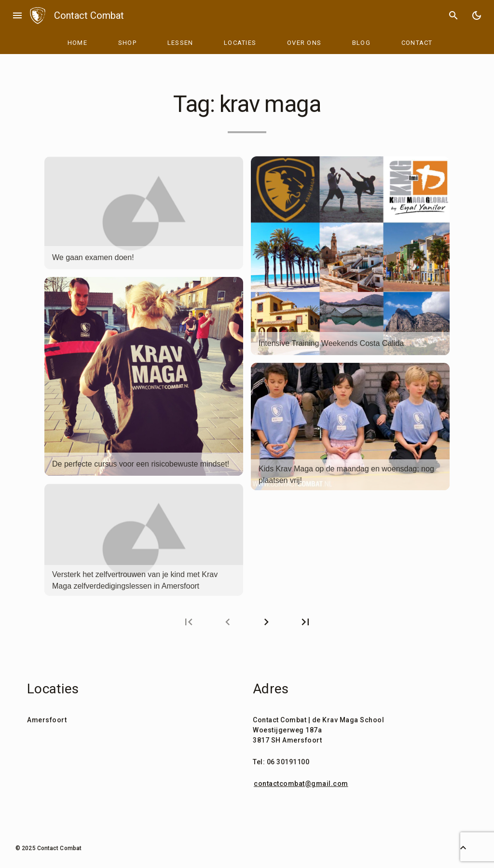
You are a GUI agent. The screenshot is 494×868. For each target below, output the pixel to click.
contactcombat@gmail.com (301, 784)
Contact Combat (89, 15)
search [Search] (453, 15)
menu (17, 15)
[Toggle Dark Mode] (477, 15)
